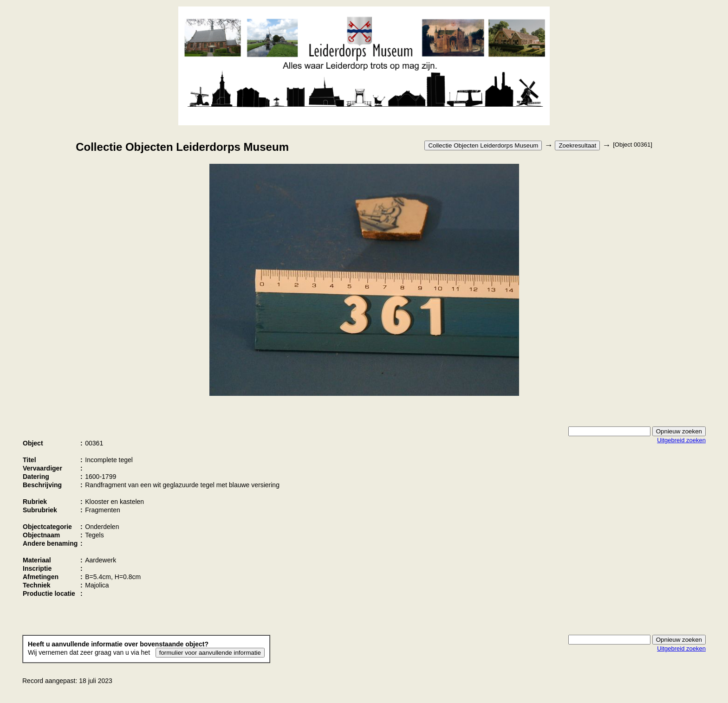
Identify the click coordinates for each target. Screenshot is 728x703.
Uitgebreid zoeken (681, 440)
